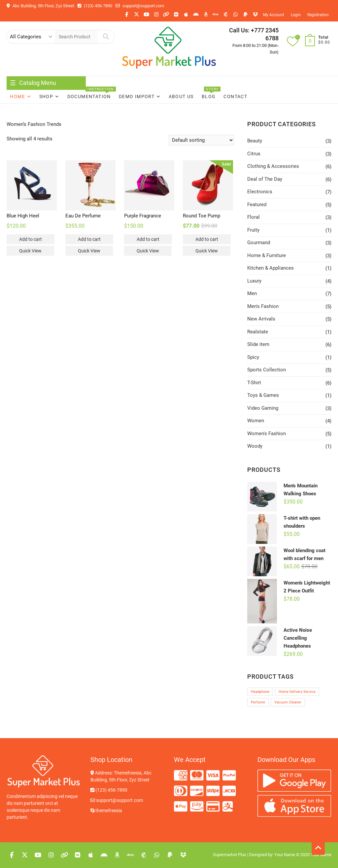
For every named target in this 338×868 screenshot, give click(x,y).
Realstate (258, 332)
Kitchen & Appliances (270, 268)
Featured (257, 205)
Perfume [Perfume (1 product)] (258, 702)
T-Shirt (254, 383)
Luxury (254, 281)
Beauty (255, 141)
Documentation (89, 96)
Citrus (254, 154)
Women (256, 421)
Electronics (260, 192)
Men (252, 293)
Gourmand (259, 243)
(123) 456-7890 (95, 6)
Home (17, 96)
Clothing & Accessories (273, 166)
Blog (209, 96)
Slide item (258, 344)
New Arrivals (261, 319)
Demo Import (137, 96)
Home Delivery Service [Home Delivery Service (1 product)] (297, 692)
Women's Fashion (267, 434)
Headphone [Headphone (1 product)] (260, 692)
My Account (274, 15)
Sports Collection (267, 370)
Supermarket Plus (230, 855)
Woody (255, 446)
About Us (181, 96)
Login (296, 15)
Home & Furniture (267, 255)
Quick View (30, 251)
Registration (318, 15)
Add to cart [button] (31, 239)
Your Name (285, 855)
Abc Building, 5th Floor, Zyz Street (40, 6)
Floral (253, 217)
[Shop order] (201, 140)
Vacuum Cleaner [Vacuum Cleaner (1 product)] (288, 702)
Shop (46, 96)
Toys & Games (263, 395)
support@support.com (140, 6)
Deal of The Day (265, 179)
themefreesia (106, 811)
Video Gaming (263, 408)
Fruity (253, 230)
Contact (235, 96)
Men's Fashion (263, 306)
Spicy (253, 357)
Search (106, 37)
